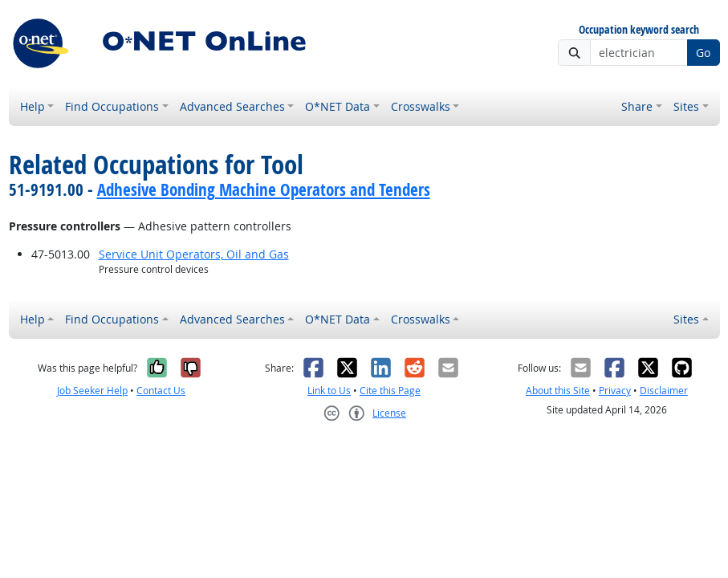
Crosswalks (421, 106)
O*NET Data (338, 106)
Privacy (615, 391)
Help (33, 106)
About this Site (558, 391)
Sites (686, 106)
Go (703, 53)
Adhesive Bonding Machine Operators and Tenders (264, 189)
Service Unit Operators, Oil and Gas (194, 254)
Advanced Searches (232, 106)
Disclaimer (664, 391)
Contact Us (161, 391)
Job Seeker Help (92, 391)
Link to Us (329, 391)
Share (637, 106)
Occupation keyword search (639, 30)
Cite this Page (390, 391)
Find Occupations (112, 106)
